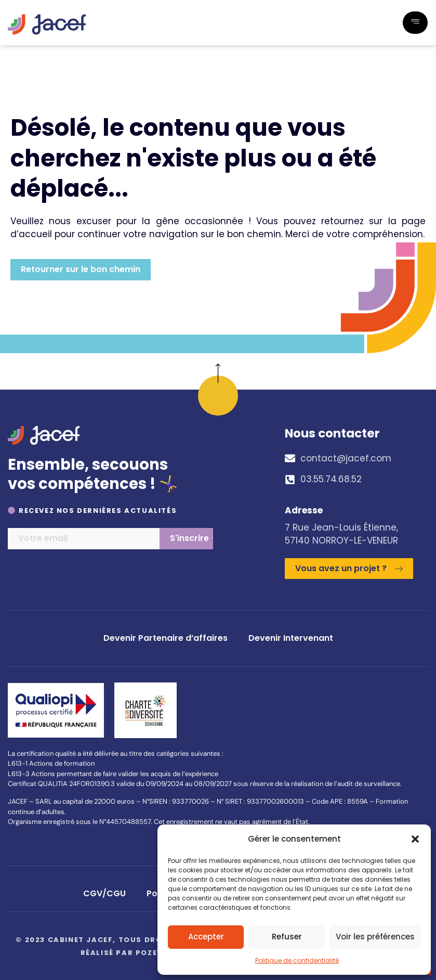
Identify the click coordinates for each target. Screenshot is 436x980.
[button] (415, 839)
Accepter (206, 937)
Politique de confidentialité (297, 960)
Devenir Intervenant (291, 638)
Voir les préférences (375, 937)
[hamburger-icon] (415, 23)
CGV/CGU (104, 893)
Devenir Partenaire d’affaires (166, 638)
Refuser (287, 937)
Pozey (149, 953)
